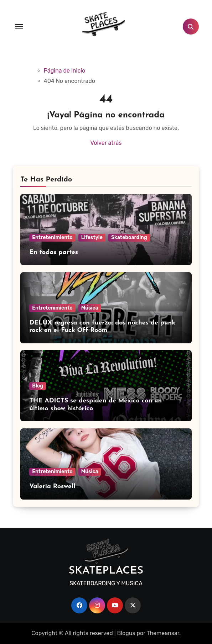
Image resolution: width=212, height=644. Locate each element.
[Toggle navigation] (19, 27)
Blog (38, 386)
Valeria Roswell (52, 487)
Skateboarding (129, 237)
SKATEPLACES (106, 571)
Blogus (126, 633)
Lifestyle (92, 237)
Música (90, 308)
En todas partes (54, 252)
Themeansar (163, 633)
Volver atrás (106, 143)
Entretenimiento (52, 237)
